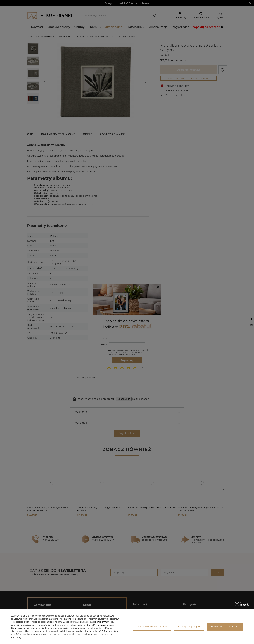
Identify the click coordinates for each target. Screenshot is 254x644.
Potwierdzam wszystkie (225, 627)
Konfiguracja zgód (189, 627)
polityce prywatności (103, 622)
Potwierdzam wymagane (152, 627)
